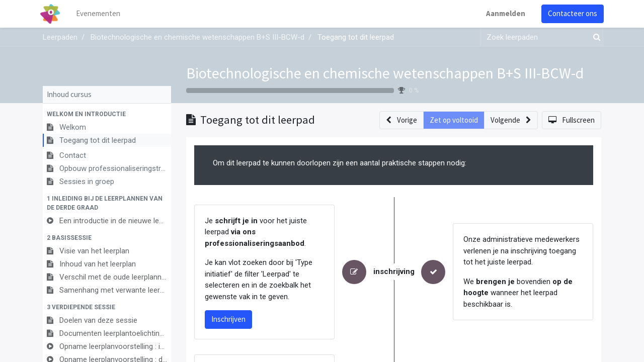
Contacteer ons (570, 13)
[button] (107, 114)
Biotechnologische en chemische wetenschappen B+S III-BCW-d (385, 73)
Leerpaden (60, 37)
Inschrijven (228, 319)
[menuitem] (101, 14)
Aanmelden (503, 13)
